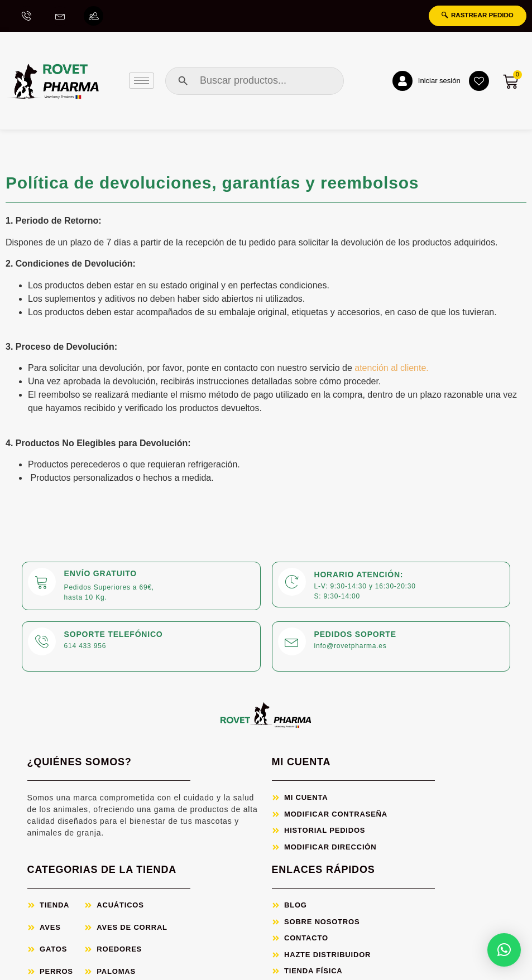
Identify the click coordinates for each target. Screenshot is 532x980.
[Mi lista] (476, 83)
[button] (504, 950)
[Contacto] (61, 17)
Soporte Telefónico (114, 636)
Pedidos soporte (355, 636)
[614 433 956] (27, 17)
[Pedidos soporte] (292, 643)
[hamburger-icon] (142, 82)
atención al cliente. (393, 370)
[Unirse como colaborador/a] (95, 17)
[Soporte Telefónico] (42, 643)
